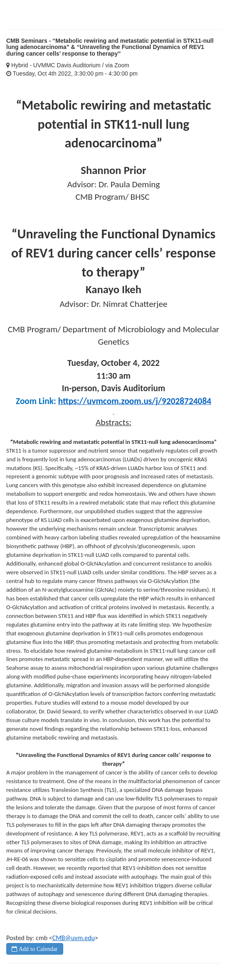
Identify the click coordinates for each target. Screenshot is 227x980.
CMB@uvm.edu (74, 938)
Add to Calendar (37, 949)
